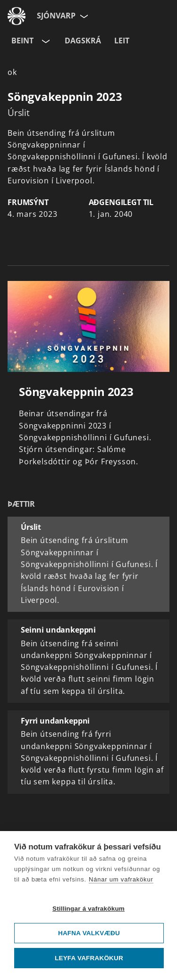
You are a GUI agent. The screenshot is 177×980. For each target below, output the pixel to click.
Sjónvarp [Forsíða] (56, 16)
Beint (22, 41)
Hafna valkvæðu (89, 933)
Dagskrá (83, 41)
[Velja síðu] (83, 16)
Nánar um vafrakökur (121, 879)
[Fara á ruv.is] (17, 16)
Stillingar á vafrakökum (88, 909)
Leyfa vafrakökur (89, 958)
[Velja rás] (45, 41)
